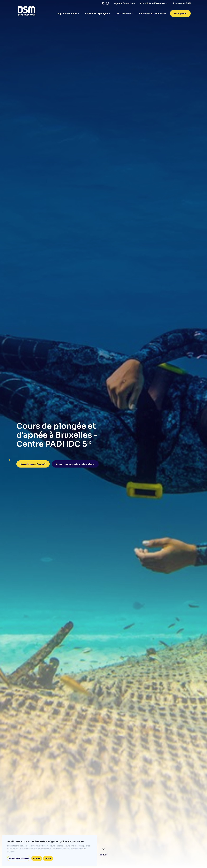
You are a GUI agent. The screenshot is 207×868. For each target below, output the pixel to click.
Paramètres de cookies (19, 858)
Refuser (48, 858)
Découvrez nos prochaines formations (75, 464)
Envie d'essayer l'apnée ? (33, 464)
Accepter (37, 858)
